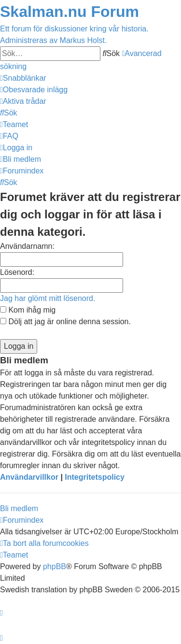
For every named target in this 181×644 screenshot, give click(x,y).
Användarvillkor (29, 477)
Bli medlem (19, 508)
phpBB (55, 566)
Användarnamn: (27, 246)
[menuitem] (34, 90)
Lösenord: (17, 272)
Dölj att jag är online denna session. (65, 322)
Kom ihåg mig (28, 310)
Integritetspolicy (95, 477)
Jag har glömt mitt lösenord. (48, 298)
